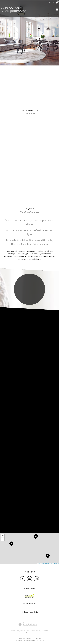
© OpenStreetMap (54, 563)
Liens (41, 632)
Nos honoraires (35, 632)
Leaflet (39, 563)
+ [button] (3, 536)
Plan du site (15, 632)
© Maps (45, 563)
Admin (45, 632)
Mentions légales (24, 632)
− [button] (3, 539)
